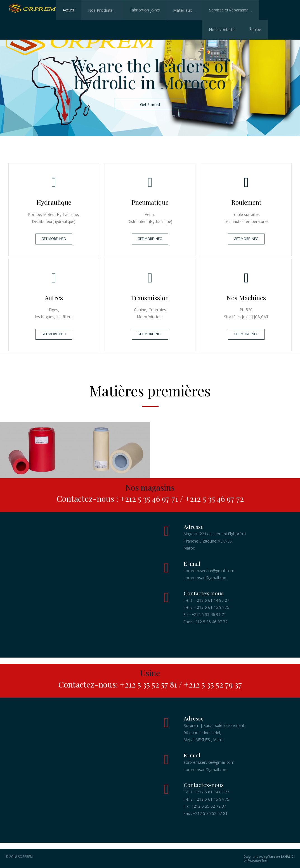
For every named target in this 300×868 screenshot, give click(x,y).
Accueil (69, 10)
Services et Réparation (226, 10)
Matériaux (181, 10)
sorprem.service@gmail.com (209, 571)
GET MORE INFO (54, 239)
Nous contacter (76, 29)
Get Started (150, 105)
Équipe (109, 29)
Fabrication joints (143, 10)
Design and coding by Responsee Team (256, 859)
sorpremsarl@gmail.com (206, 578)
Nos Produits (100, 10)
